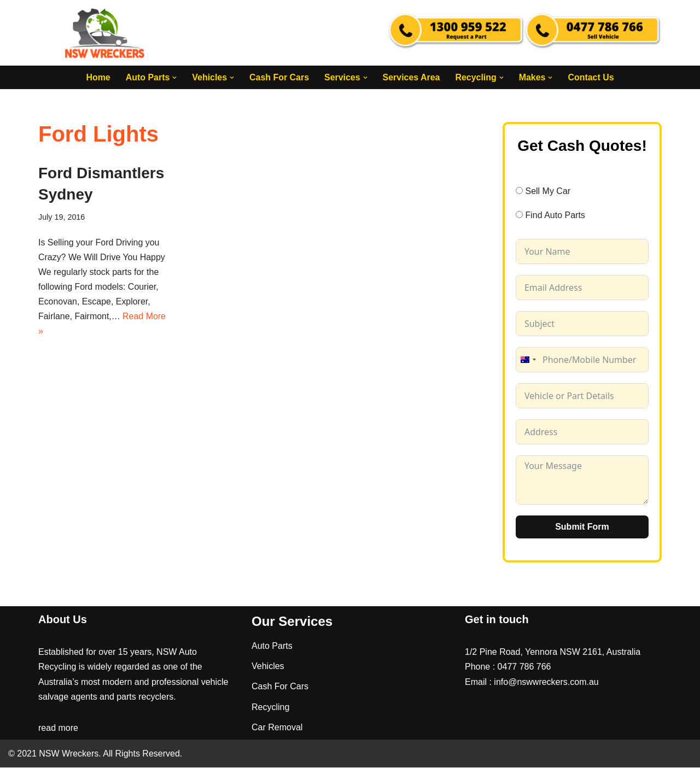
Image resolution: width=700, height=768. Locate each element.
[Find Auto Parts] (519, 215)
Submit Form (582, 527)
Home (97, 77)
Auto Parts (272, 646)
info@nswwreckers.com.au (546, 682)
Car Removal (277, 727)
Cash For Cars (279, 77)
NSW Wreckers (68, 754)
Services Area (412, 77)
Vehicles (268, 667)
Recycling (270, 707)
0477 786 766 (524, 667)
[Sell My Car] (519, 190)
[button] (174, 78)
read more (58, 728)
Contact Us (591, 77)
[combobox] (528, 360)
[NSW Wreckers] (106, 33)
